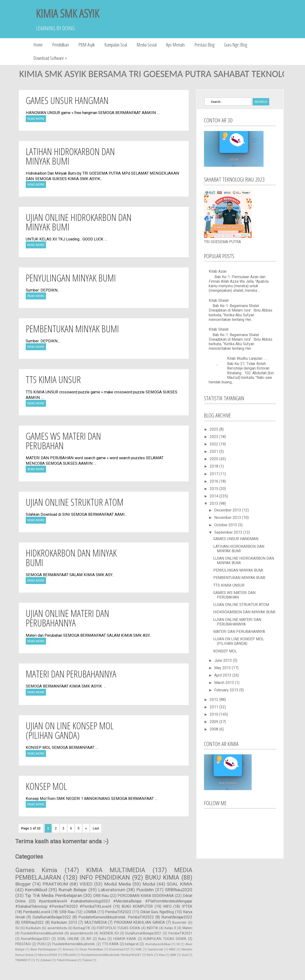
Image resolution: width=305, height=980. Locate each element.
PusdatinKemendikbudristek (42, 933)
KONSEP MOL (46, 786)
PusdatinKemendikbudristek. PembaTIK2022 (116, 917)
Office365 (69, 955)
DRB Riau (101, 896)
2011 (214, 707)
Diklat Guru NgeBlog (157, 912)
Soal (185, 955)
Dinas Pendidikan (91, 949)
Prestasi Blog (204, 45)
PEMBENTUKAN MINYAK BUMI (72, 329)
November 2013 (228, 518)
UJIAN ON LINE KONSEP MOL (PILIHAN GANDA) (70, 730)
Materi (187, 928)
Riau (162, 955)
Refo (150, 955)
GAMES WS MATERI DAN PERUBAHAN (63, 441)
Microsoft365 (48, 955)
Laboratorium (112, 890)
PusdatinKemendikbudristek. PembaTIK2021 (111, 955)
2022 (214, 444)
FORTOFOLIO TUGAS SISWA (119, 928)
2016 (214, 481)
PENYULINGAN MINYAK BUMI (71, 278)
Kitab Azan (218, 271)
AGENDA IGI (109, 933)
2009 (214, 722)
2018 (214, 466)
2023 (214, 437)
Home (38, 45)
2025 (214, 429)
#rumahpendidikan (158, 944)
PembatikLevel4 (37, 912)
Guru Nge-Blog (236, 45)
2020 (214, 459)
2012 (214, 700)
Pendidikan (61, 45)
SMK (173, 955)
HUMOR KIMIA (125, 939)
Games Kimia (36, 870)
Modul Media (117, 884)
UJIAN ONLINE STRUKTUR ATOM (75, 502)
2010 (214, 714)
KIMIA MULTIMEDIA (116, 870)
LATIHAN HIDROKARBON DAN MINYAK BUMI (70, 156)
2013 (214, 503)
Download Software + (50, 58)
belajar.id (132, 944)
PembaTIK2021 (180, 933)
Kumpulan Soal (116, 45)
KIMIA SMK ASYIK (67, 13)
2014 (214, 496)
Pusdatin (145, 890)
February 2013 (227, 690)
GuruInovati (155, 949)
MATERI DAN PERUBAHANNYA (71, 674)
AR (89, 939)
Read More (36, 119)
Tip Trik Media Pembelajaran (53, 895)
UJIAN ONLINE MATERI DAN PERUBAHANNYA (67, 618)
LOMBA (90, 912)
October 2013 (226, 525)
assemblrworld (81, 933)
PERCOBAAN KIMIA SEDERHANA (146, 896)
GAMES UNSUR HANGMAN (67, 100)
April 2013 (223, 675)
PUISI (42, 944)
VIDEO (86, 884)
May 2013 (223, 668)
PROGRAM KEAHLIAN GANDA (139, 922)
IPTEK (187, 906)
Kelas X (170, 928)
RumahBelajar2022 (177, 917)
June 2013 (224, 660)
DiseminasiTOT (119, 949)
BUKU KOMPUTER (137, 906)
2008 (214, 729)
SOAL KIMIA (180, 884)
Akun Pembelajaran (43, 949)
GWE (139, 949)
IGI (17, 928)
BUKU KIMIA (162, 877)
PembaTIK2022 (118, 912)
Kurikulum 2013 (64, 922)
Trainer (87, 960)
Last (96, 828)
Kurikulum (33, 928)
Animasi (68, 949)
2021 (214, 451)
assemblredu (57, 928)
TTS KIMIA (110, 944)
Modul (149, 884)
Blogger (23, 884)
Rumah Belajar (73, 890)
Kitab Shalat (219, 300)
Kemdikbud (36, 890)
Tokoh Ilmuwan (67, 960)
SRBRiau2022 (32, 922)
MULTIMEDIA (96, 922)
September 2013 (229, 532)
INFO (167, 906)
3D (178, 944)
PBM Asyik (87, 45)
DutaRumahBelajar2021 (143, 933)
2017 (214, 474)
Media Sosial (147, 45)
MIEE (172, 949)
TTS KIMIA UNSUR (53, 379)
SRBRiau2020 (179, 890)
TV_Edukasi (44, 960)
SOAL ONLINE (68, 939)
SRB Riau (67, 912)
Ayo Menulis (175, 45)
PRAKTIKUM (55, 884)
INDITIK (152, 928)
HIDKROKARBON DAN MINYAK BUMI (71, 558)
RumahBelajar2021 (36, 939)
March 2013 (225, 683)
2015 (214, 489)
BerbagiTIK (82, 928)
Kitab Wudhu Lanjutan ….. (247, 358)
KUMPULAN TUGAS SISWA (165, 939)
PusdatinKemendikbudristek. (74, 944)
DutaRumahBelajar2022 (52, 917)
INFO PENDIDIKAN (105, 877)
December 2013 (228, 510)
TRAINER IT (23, 960)
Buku (102, 939)
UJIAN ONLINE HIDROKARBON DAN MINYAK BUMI (79, 222)
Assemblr (179, 923)
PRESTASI (23, 944)
